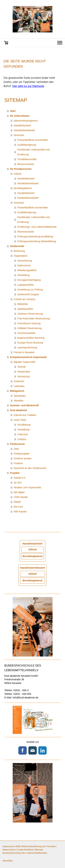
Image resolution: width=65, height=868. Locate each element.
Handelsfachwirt (22, 125)
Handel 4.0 (20, 478)
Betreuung (19, 251)
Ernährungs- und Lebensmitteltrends (37, 227)
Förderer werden (23, 458)
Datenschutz (24, 265)
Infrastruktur (24, 372)
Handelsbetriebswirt (24, 130)
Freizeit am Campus (25, 299)
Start (13, 111)
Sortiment (19, 381)
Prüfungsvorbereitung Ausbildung (35, 236)
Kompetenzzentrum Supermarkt (28, 357)
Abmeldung (23, 275)
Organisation (21, 256)
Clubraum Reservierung (30, 314)
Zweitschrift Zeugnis (28, 294)
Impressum (8, 846)
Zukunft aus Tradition (25, 415)
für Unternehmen (20, 116)
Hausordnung (25, 261)
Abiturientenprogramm (26, 121)
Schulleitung (24, 425)
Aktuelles (19, 401)
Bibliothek (23, 304)
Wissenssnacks (26, 164)
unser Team (20, 420)
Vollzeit (18, 174)
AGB (18, 846)
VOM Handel (21, 497)
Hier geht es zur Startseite (28, 86)
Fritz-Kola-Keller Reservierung (34, 319)
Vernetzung (23, 376)
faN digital (19, 492)
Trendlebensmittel (27, 159)
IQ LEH (18, 483)
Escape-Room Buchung (30, 343)
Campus (22, 439)
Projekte (15, 473)
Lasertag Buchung (27, 347)
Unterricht (23, 434)
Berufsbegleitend (32, 556)
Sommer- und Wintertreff (24, 405)
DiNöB (17, 502)
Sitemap (39, 850)
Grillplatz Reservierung (30, 328)
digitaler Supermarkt (25, 362)
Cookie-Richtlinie (25, 850)
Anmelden (8, 861)
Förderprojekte (22, 454)
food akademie (19, 410)
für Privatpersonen (21, 169)
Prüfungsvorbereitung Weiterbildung (37, 241)
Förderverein (18, 444)
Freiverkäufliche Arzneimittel (32, 140)
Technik (21, 367)
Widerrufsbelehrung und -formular (38, 846)
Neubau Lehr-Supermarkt (27, 487)
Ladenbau (19, 386)
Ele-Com (18, 507)
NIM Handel (20, 512)
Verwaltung (23, 430)
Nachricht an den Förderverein (30, 468)
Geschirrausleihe (26, 333)
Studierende (17, 246)
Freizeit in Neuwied (24, 352)
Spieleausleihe (25, 309)
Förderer (18, 463)
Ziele (16, 449)
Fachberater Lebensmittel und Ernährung (33, 152)
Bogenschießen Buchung (31, 338)
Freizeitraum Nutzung (29, 323)
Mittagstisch (17, 391)
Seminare (19, 135)
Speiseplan (20, 396)
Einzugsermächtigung (29, 280)
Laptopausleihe (26, 285)
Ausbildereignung (27, 145)
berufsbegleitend (23, 188)
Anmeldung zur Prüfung (30, 290)
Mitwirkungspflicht (27, 270)
